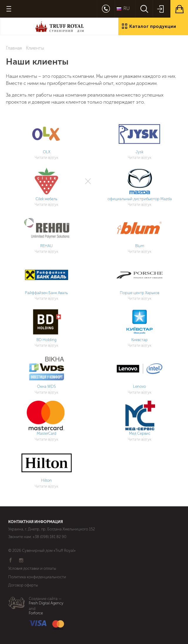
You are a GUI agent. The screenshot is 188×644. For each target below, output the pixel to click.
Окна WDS (46, 386)
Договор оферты (23, 585)
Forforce (36, 613)
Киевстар (140, 340)
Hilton (46, 480)
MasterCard (47, 433)
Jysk (140, 152)
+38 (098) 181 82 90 (49, 537)
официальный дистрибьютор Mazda (140, 199)
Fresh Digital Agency (46, 603)
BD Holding (46, 340)
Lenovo (140, 386)
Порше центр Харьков (140, 293)
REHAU (46, 246)
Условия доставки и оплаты (32, 568)
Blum (140, 246)
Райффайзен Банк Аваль (46, 293)
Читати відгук (46, 157)
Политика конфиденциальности (37, 577)
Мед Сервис (140, 433)
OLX (47, 152)
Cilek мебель (46, 199)
